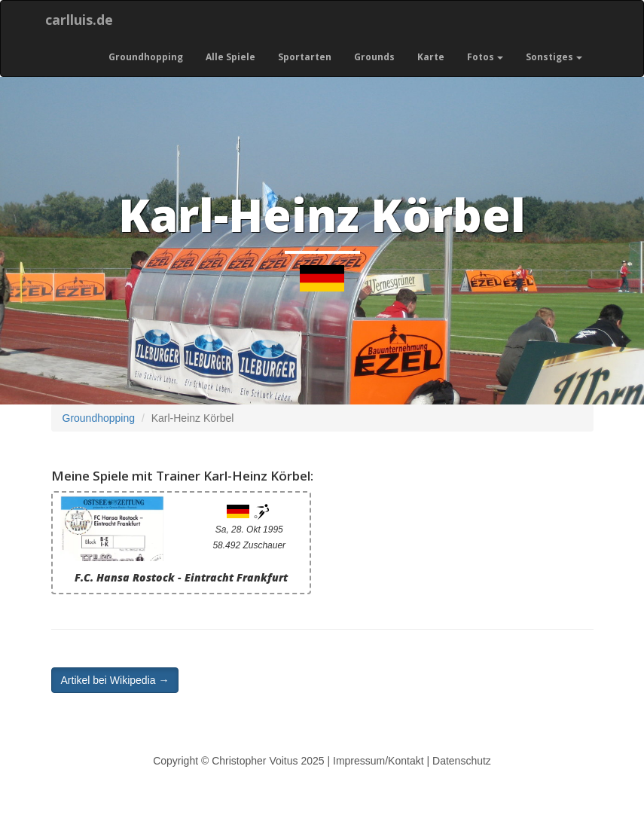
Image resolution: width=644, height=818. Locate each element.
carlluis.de (79, 20)
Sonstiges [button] (554, 57)
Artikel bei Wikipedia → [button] (115, 680)
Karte (431, 57)
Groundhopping (146, 57)
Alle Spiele (230, 57)
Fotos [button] (485, 57)
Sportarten (305, 57)
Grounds (374, 57)
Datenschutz (462, 761)
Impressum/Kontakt (378, 761)
